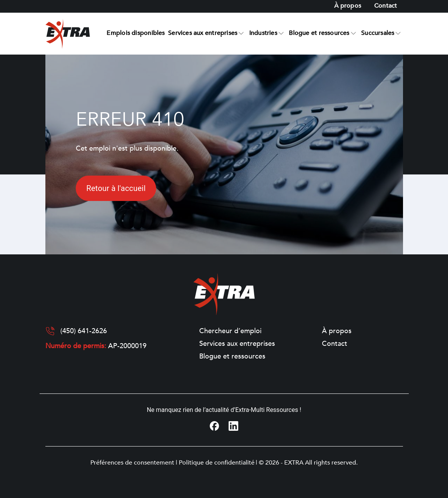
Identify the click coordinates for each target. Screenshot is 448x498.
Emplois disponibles (136, 33)
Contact (386, 6)
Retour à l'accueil (116, 188)
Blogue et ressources (319, 33)
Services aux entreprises (203, 33)
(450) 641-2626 (84, 331)
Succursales (378, 33)
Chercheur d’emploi (230, 331)
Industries (263, 33)
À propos (348, 6)
